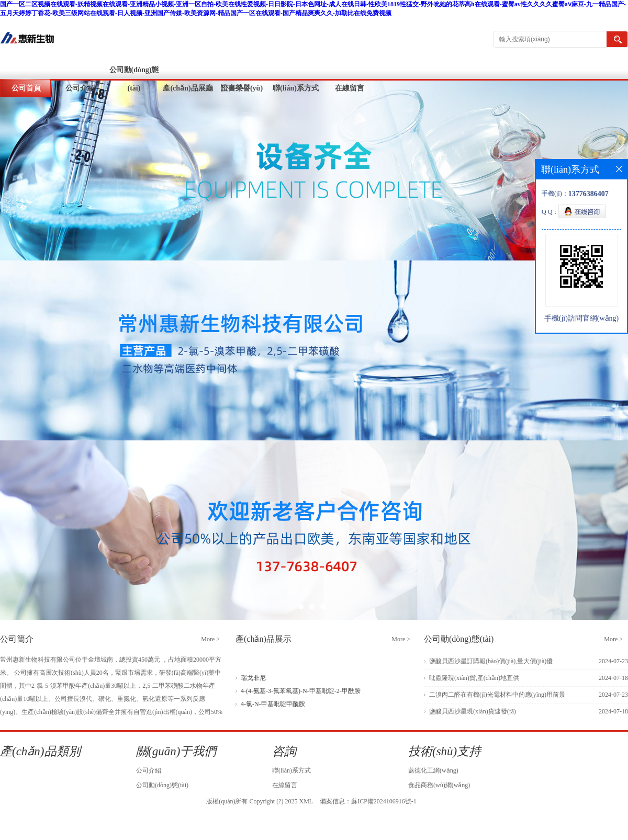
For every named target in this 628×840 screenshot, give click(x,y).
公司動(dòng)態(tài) (134, 79)
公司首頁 (26, 88)
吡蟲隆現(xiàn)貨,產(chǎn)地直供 (474, 678)
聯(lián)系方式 (296, 88)
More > (210, 639)
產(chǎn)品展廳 (188, 88)
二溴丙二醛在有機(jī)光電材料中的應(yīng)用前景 (497, 695)
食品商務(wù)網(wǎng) (439, 785)
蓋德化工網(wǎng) (433, 770)
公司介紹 (80, 88)
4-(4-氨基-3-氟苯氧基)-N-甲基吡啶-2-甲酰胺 (301, 691)
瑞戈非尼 (253, 678)
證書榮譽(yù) (242, 88)
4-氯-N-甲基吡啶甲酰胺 (273, 704)
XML (306, 801)
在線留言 (350, 88)
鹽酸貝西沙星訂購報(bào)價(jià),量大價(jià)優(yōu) (491, 663)
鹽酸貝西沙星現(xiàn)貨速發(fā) (473, 711)
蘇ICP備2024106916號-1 (384, 801)
